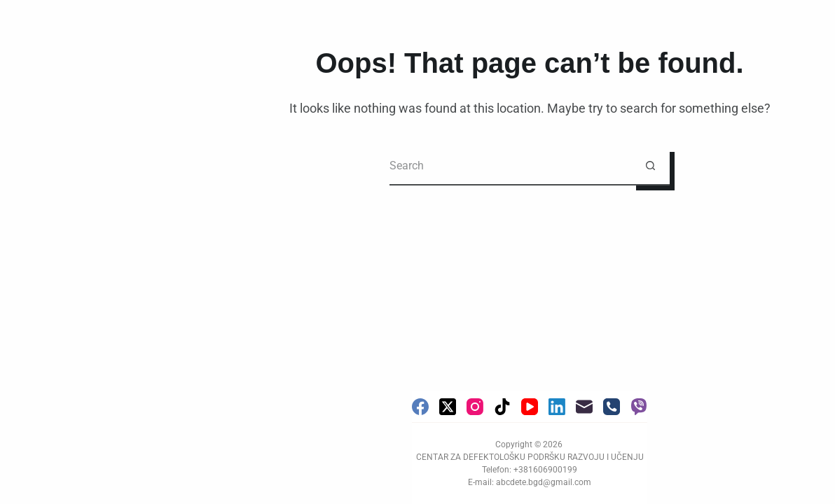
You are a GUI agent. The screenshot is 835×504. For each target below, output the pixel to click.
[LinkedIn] (557, 407)
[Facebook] (420, 407)
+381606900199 (545, 470)
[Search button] (650, 166)
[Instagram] (475, 407)
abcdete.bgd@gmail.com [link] (544, 482)
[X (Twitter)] (448, 407)
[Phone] (612, 407)
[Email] (584, 407)
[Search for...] (510, 166)
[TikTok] (502, 407)
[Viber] (639, 407)
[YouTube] (530, 407)
